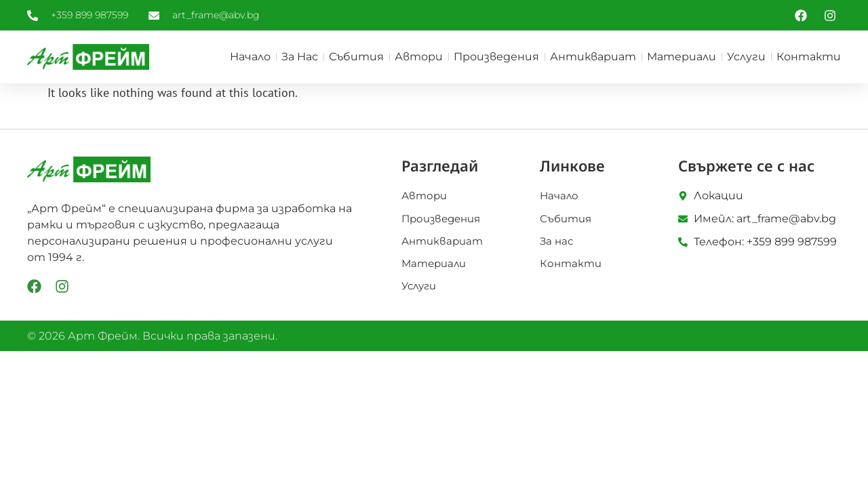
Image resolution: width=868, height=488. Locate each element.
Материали (682, 57)
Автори (419, 57)
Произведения (496, 57)
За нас (300, 57)
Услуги (746, 57)
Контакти (809, 57)
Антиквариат (593, 57)
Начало (250, 57)
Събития (356, 57)
